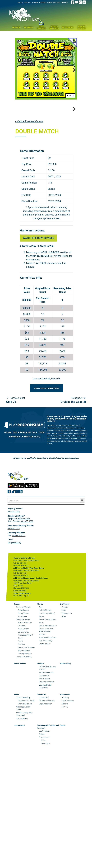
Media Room (65, 720)
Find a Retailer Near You (48, 651)
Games (16, 27)
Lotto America (23, 657)
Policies (42, 759)
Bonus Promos (54, 27)
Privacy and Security (47, 726)
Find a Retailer (44, 704)
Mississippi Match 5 (26, 660)
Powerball (22, 651)
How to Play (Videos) (24, 682)
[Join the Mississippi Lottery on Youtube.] (84, 2)
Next (73, 69)
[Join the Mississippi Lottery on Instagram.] (80, 2)
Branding (65, 723)
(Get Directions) (20, 616)
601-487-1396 (14, 554)
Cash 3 (21, 667)
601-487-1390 (27, 547)
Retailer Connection (46, 698)
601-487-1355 (14, 537)
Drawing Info (67, 639)
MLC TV (65, 732)
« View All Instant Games (29, 147)
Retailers (68, 27)
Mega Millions (23, 654)
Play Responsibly (45, 666)
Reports (65, 729)
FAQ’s (41, 648)
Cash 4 (21, 663)
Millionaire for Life (25, 648)
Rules (64, 642)
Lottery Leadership (23, 723)
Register (65, 632)
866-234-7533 (24, 544)
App (40, 632)
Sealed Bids (45, 769)
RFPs (43, 766)
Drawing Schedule (25, 679)
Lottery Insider (44, 669)
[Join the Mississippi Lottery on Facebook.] (73, 2)
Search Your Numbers (26, 673)
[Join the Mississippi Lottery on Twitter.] (77, 2)
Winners (42, 660)
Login (64, 636)
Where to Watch (24, 676)
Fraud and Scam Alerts (48, 663)
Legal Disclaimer (45, 729)
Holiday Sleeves (45, 636)
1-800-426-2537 (19, 561)
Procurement (44, 763)
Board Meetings (22, 744)
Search (63, 751)
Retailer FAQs (44, 701)
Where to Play (81, 27)
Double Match (37, 157)
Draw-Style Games (23, 645)
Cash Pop (22, 670)
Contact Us (41, 720)
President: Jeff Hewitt (26, 726)
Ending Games (24, 639)
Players (28, 27)
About (16, 720)
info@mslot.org (14, 568)
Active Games (23, 636)
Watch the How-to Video (39, 263)
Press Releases (68, 726)
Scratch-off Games (23, 632)
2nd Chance (41, 27)
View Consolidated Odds (47, 414)
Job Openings (20, 751)
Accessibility (44, 723)
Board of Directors (25, 729)
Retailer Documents (46, 707)
